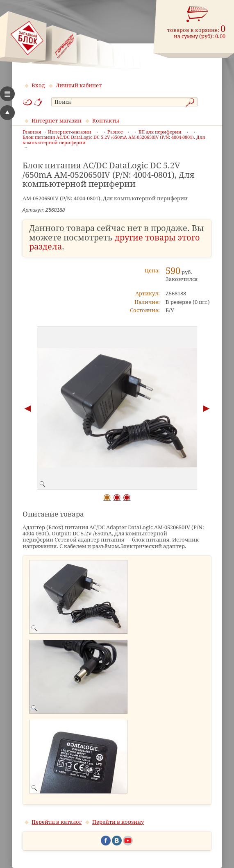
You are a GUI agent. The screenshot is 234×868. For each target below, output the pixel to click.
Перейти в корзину (118, 822)
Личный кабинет (79, 85)
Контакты (106, 121)
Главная (32, 132)
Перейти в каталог (57, 822)
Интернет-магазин (57, 121)
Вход (38, 85)
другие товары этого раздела (115, 242)
